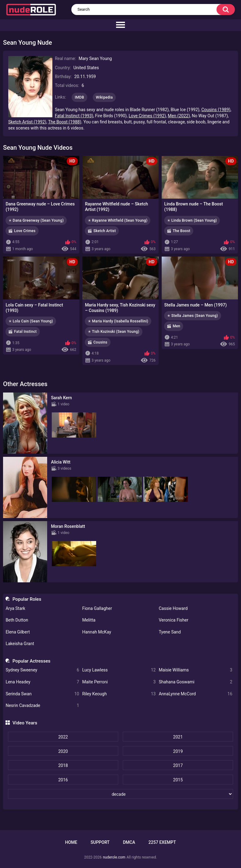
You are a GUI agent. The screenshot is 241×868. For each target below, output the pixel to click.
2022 (63, 737)
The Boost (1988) (65, 122)
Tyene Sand (170, 632)
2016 (63, 780)
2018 (63, 765)
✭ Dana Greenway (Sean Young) (36, 220)
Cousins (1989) (216, 110)
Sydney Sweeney (42, 670)
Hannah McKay (96, 632)
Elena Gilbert (18, 632)
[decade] (120, 794)
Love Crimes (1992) (147, 116)
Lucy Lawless (119, 670)
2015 (178, 780)
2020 (63, 751)
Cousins (100, 342)
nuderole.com (114, 857)
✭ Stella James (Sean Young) (193, 316)
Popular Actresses (32, 661)
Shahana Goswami (195, 682)
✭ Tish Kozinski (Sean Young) (114, 332)
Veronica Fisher (173, 620)
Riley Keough (119, 694)
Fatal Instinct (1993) (74, 116)
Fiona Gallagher (97, 608)
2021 (178, 737)
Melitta (89, 620)
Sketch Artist (105, 231)
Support (100, 842)
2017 (178, 765)
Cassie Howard (173, 608)
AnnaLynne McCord (195, 694)
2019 (178, 751)
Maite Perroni (119, 682)
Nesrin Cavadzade (42, 706)
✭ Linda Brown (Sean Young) (192, 220)
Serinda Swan (42, 694)
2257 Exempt (162, 842)
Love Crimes (25, 231)
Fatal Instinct (25, 332)
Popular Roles (27, 599)
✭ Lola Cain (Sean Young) (31, 321)
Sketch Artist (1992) (27, 122)
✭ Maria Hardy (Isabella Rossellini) (118, 321)
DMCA (129, 842)
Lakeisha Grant (20, 644)
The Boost (181, 231)
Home (71, 842)
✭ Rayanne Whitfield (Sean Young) (118, 220)
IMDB (79, 97)
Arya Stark (15, 608)
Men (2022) (179, 116)
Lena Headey (42, 682)
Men (177, 326)
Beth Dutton (17, 620)
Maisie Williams (195, 670)
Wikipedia (104, 97)
